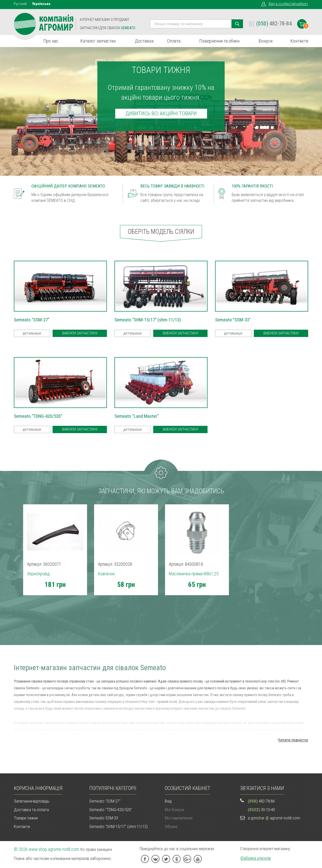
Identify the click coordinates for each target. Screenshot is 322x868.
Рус (20, 4)
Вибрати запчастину (80, 333)
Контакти (22, 826)
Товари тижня (26, 818)
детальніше (32, 333)
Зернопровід (38, 574)
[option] (55, 566)
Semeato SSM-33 (104, 818)
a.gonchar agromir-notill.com (274, 818)
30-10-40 (261, 810)
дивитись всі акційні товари (161, 114)
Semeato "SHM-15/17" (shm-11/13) (118, 826)
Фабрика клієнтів (255, 858)
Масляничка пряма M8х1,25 (194, 574)
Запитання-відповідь (32, 801)
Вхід (288, 4)
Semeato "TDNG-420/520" (111, 810)
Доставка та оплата (31, 810)
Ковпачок (106, 574)
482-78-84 (274, 24)
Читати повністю (293, 740)
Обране (171, 826)
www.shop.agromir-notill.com (54, 849)
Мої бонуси (174, 810)
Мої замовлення (179, 818)
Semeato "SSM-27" (105, 801)
